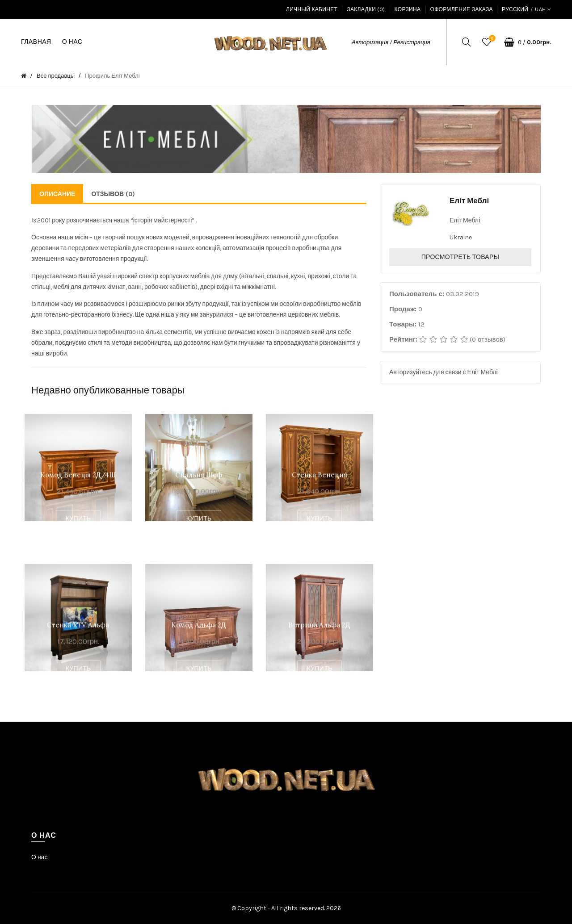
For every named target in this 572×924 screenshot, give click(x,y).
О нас (39, 857)
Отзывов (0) (113, 194)
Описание (57, 194)
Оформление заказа (462, 9)
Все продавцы (56, 76)
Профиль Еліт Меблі (112, 76)
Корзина (408, 9)
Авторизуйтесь (411, 372)
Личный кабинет (312, 9)
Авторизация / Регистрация (391, 42)
